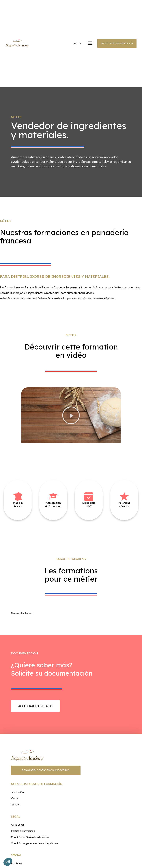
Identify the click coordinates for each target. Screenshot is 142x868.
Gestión (16, 804)
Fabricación (17, 792)
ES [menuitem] (75, 43)
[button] (71, 415)
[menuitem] (77, 43)
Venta (14, 798)
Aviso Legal (17, 825)
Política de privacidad (23, 831)
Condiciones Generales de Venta (30, 837)
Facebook (16, 863)
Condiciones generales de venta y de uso (34, 843)
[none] (77, 43)
